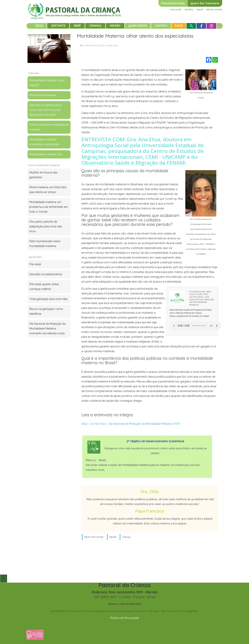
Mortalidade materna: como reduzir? (47, 83)
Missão (115, 26)
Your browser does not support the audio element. (195, 326)
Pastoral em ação (173, 3)
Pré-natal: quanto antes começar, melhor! (44, 287)
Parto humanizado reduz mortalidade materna (45, 244)
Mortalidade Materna (43, 95)
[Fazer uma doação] (35, 634)
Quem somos (138, 26)
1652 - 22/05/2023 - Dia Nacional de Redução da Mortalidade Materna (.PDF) (131, 424)
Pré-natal (35, 264)
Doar (179, 26)
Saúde (113, 537)
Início (39, 26)
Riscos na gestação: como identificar (46, 311)
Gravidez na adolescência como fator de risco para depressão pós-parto (46, 110)
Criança (95, 26)
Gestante (58, 26)
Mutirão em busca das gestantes (43, 175)
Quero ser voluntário (205, 3)
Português (176, 10)
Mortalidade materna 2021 (46, 154)
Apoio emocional (94, 537)
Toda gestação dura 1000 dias (49, 299)
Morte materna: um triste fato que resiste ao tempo (48, 190)
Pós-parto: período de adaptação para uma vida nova (46, 226)
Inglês (200, 10)
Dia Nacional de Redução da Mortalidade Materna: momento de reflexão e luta (47, 329)
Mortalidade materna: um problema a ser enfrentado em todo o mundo (49, 207)
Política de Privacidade (125, 618)
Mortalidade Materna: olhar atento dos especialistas (135, 36)
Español (189, 10)
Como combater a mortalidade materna (49, 127)
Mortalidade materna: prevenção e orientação (44, 142)
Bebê (77, 26)
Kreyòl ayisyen (214, 10)
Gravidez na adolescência (46, 274)
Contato (161, 26)
